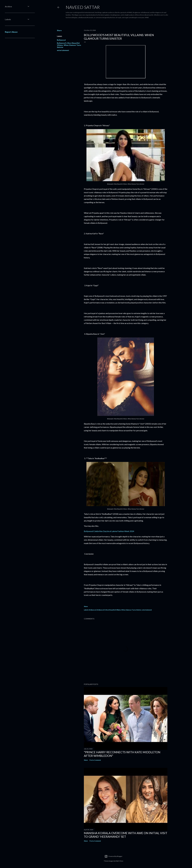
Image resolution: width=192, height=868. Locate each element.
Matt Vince (119, 861)
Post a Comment (95, 760)
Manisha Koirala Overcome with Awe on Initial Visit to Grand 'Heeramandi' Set (126, 835)
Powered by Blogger (113, 856)
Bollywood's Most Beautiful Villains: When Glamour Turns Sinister (69, 45)
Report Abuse (11, 32)
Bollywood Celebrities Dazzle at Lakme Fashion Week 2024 (109, 531)
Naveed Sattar (83, 7)
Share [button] (59, 30)
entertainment (63, 50)
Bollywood (61, 40)
